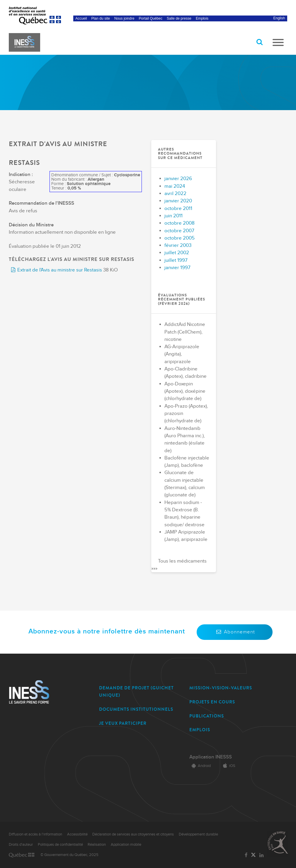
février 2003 (178, 245)
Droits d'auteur (21, 845)
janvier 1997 (177, 268)
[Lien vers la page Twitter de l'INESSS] (253, 855)
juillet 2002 (177, 253)
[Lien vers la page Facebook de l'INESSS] (246, 855)
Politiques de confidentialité (60, 845)
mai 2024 (175, 186)
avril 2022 (175, 194)
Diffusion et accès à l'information (35, 834)
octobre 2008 (180, 223)
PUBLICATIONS (207, 716)
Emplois (202, 18)
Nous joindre (124, 18)
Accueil (81, 18)
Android (200, 766)
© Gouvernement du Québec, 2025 (69, 855)
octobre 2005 (180, 238)
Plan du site (101, 18)
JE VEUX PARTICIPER (123, 723)
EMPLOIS (200, 730)
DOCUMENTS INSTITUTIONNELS (136, 709)
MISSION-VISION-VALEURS (221, 688)
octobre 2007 (179, 231)
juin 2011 (173, 216)
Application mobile (126, 845)
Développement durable (198, 834)
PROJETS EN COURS (212, 702)
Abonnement (235, 632)
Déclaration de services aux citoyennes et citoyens (133, 834)
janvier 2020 (178, 201)
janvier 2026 (178, 179)
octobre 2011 (178, 209)
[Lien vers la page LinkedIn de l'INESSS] (261, 855)
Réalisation (97, 845)
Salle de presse (179, 18)
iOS (228, 766)
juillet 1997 (176, 260)
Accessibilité (77, 834)
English (279, 18)
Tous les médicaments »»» (179, 565)
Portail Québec (150, 18)
